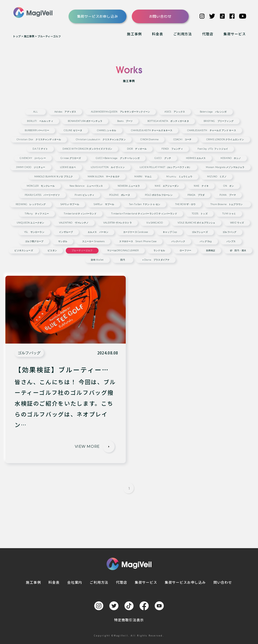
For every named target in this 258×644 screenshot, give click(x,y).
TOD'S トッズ (200, 214)
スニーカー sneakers (93, 242)
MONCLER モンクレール (41, 186)
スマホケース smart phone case (138, 242)
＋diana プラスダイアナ (156, 260)
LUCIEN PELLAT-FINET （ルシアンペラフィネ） (165, 167)
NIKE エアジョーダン (167, 186)
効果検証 (211, 251)
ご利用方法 (183, 34)
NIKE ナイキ (201, 186)
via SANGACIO (155, 223)
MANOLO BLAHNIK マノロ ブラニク (54, 177)
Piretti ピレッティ (84, 195)
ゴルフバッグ (229, 232)
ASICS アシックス (175, 112)
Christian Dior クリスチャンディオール (39, 140)
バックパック (178, 242)
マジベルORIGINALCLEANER (123, 251)
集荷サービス (235, 34)
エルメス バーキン (98, 232)
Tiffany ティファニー (37, 214)
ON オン (229, 186)
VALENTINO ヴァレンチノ (74, 223)
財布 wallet (97, 260)
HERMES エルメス (196, 158)
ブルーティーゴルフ (82, 251)
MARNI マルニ (143, 177)
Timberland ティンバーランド (80, 214)
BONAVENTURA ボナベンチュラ (85, 121)
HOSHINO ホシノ (231, 158)
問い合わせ (223, 582)
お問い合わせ (160, 16)
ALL (35, 112)
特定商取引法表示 (129, 620)
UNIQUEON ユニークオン (30, 223)
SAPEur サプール (70, 204)
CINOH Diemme (149, 140)
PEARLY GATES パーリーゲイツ (42, 195)
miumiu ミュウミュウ (179, 177)
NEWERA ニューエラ (129, 186)
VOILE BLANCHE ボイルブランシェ (197, 223)
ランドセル (159, 251)
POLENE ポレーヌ (120, 195)
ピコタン (52, 251)
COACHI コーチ (183, 140)
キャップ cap (170, 232)
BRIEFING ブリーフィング (219, 121)
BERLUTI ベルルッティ (40, 121)
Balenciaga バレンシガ (213, 112)
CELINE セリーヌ (73, 131)
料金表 (157, 34)
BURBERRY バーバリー (37, 131)
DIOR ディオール (137, 149)
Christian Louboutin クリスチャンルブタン (101, 140)
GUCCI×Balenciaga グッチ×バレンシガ (118, 158)
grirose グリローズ (71, 158)
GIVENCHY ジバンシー (33, 158)
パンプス (231, 242)
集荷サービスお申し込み (98, 16)
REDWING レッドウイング (31, 204)
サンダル (63, 242)
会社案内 (75, 582)
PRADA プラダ (196, 195)
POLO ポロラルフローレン (159, 195)
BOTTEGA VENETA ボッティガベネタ (168, 121)
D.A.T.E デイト (40, 149)
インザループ (66, 232)
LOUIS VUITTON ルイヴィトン (108, 167)
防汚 (123, 260)
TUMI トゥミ (229, 214)
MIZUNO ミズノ (217, 177)
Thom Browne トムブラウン (228, 204)
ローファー (185, 251)
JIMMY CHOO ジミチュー (31, 167)
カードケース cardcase (136, 232)
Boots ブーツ (125, 121)
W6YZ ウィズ (237, 223)
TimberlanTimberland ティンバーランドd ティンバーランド (144, 214)
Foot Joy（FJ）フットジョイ (213, 149)
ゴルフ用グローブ (34, 242)
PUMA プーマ (228, 195)
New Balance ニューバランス (86, 186)
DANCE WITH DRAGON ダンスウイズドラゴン (87, 149)
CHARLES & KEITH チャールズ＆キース (152, 131)
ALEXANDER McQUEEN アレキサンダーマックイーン (120, 112)
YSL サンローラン (34, 232)
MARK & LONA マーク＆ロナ (104, 177)
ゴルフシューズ (200, 232)
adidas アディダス (65, 112)
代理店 (208, 34)
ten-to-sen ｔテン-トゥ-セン (145, 204)
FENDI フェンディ (172, 149)
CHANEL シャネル (107, 131)
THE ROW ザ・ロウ (185, 204)
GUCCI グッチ (163, 158)
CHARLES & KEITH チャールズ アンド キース (212, 131)
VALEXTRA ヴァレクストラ (118, 223)
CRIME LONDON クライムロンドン (225, 140)
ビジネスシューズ (24, 251)
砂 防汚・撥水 (238, 251)
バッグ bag (206, 242)
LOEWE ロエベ (68, 167)
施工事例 (134, 34)
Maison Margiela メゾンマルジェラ (225, 167)
